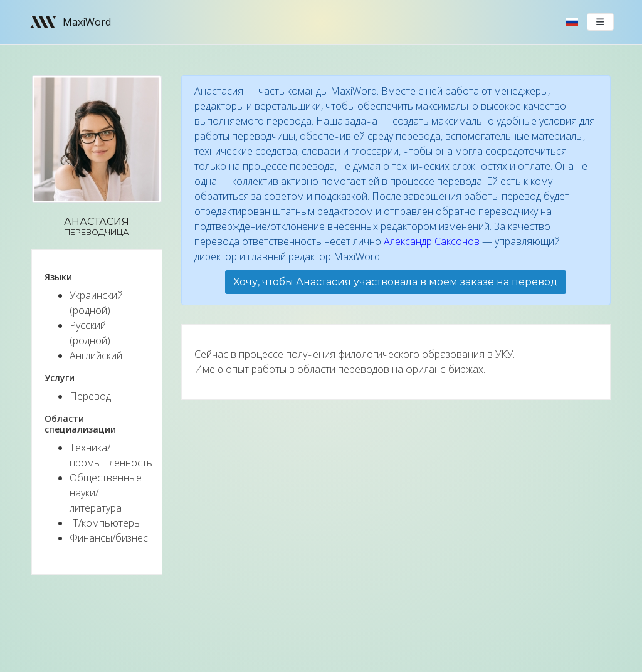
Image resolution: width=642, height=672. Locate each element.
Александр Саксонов (432, 241)
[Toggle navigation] (601, 22)
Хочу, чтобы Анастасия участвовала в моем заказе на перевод (396, 282)
